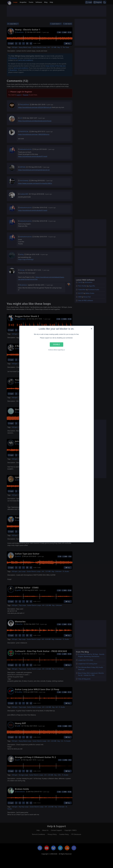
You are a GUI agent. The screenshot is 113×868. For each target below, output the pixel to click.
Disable (57, 344)
